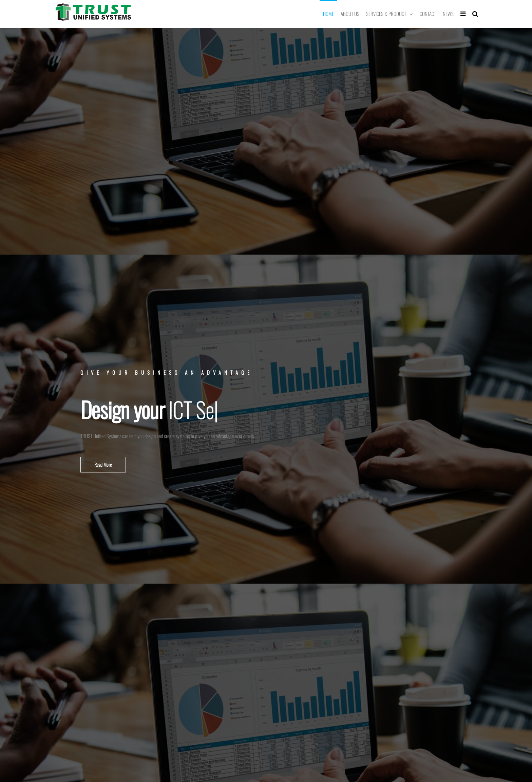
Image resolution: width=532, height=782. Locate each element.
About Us (350, 14)
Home (328, 14)
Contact (428, 14)
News (448, 14)
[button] (103, 465)
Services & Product (386, 14)
